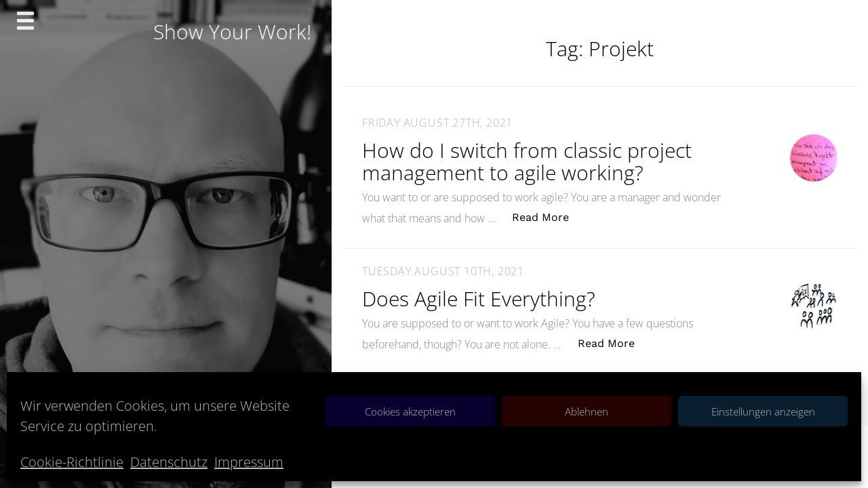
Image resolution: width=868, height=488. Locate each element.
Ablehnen (587, 411)
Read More (548, 217)
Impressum (249, 462)
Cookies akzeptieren (410, 411)
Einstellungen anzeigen (763, 411)
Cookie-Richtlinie (72, 462)
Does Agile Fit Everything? (479, 299)
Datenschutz (169, 462)
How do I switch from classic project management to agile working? (527, 161)
